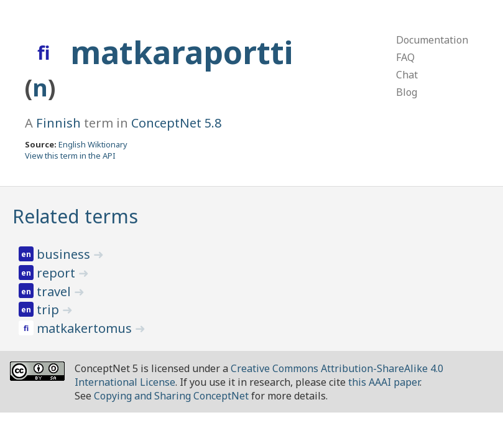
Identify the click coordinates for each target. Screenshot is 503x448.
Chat (407, 75)
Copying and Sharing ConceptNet (171, 396)
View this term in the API (70, 156)
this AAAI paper (384, 382)
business (65, 254)
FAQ (405, 57)
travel (55, 292)
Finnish (58, 123)
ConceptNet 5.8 (176, 123)
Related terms (75, 216)
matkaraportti (182, 52)
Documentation (432, 40)
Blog (407, 92)
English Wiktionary (93, 144)
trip (49, 310)
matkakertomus (86, 328)
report (58, 273)
